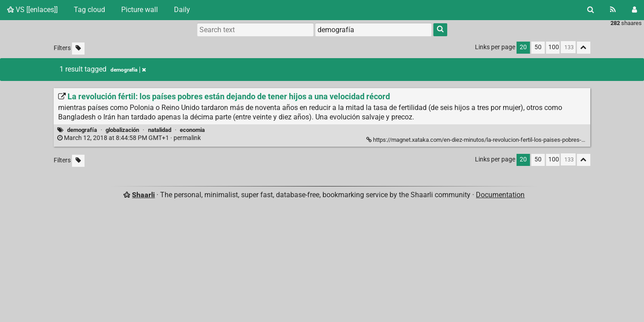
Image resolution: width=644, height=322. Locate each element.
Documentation (500, 195)
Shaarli (143, 195)
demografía (82, 130)
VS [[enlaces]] (32, 10)
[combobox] (373, 30)
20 (523, 47)
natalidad (160, 130)
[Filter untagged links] (78, 49)
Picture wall (140, 10)
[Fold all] (584, 48)
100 (554, 47)
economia (192, 130)
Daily (182, 10)
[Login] (634, 10)
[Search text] (255, 30)
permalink (130, 138)
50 (538, 47)
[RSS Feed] (613, 10)
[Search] (591, 10)
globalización (122, 130)
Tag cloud (89, 10)
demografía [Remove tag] (128, 70)
